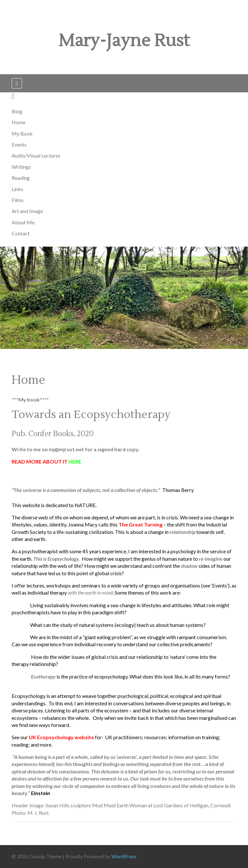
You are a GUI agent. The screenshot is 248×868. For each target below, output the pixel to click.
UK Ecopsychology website (61, 737)
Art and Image (27, 211)
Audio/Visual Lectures (36, 155)
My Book (22, 133)
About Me (23, 222)
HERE (75, 461)
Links (17, 189)
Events (19, 144)
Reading (21, 178)
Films (18, 200)
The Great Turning (140, 524)
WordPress (124, 856)
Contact (21, 233)
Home (19, 122)
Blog (17, 111)
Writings (21, 167)
